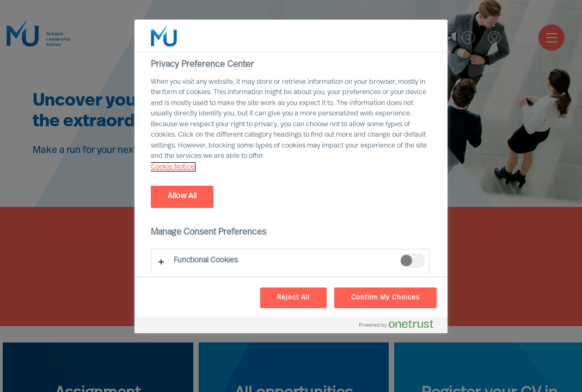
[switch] (412, 261)
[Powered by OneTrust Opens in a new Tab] (401, 326)
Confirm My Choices (385, 298)
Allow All (182, 196)
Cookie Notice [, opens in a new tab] (173, 167)
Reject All (293, 298)
